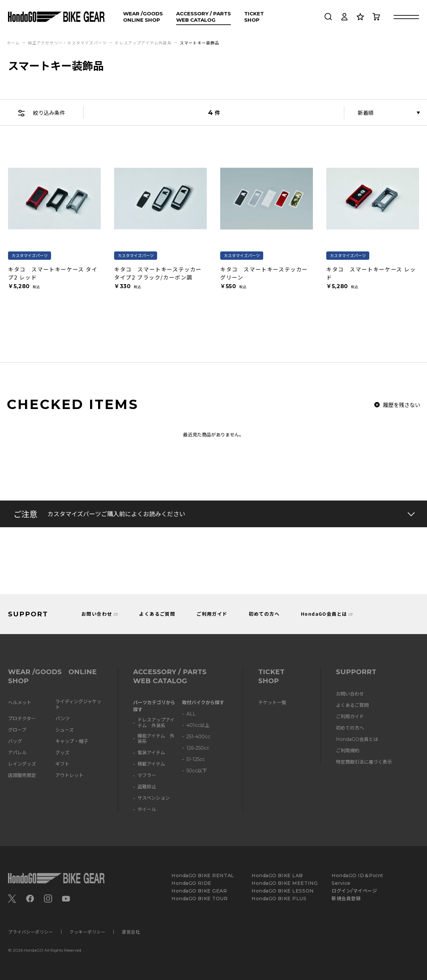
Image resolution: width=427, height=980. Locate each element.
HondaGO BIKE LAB (277, 876)
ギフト (62, 764)
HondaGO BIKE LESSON (283, 891)
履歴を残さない (402, 405)
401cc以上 (198, 725)
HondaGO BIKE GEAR (199, 891)
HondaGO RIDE (191, 883)
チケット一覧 (272, 703)
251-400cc (198, 737)
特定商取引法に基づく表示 (364, 762)
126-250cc (198, 748)
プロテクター (22, 719)
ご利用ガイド (212, 614)
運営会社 (131, 932)
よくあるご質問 (157, 614)
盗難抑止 (147, 787)
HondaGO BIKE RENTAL (203, 876)
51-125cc (196, 759)
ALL (191, 714)
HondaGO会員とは (324, 614)
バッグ (15, 741)
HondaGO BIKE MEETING (285, 883)
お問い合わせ (97, 614)
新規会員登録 (346, 899)
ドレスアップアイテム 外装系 (156, 723)
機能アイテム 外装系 (156, 739)
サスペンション (154, 798)
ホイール (147, 810)
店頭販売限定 (22, 775)
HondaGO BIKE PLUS (279, 899)
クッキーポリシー (87, 932)
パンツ (63, 719)
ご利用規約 (348, 751)
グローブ (17, 730)
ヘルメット (20, 703)
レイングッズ (22, 764)
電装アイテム (151, 753)
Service (341, 883)
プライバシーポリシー (31, 932)
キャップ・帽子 (72, 741)
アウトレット (69, 775)
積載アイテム (151, 764)
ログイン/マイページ (354, 891)
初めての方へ (264, 614)
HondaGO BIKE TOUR (200, 899)
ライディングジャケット (78, 705)
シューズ (65, 730)
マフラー (147, 775)
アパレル (17, 753)
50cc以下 (197, 771)
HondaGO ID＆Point (357, 876)
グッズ (62, 753)
